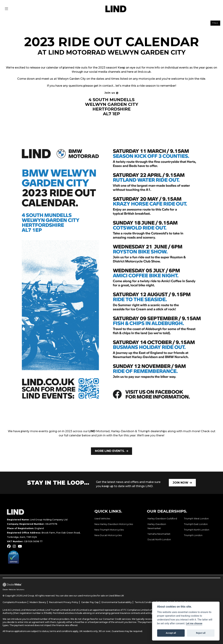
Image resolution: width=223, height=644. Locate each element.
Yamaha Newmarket (159, 534)
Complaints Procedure (15, 602)
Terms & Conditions (145, 602)
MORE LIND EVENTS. (110, 451)
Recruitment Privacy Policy (64, 602)
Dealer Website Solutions (14, 590)
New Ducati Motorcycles (108, 535)
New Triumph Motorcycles (109, 530)
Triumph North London (197, 530)
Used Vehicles (102, 519)
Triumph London (193, 535)
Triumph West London (196, 519)
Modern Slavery (38, 602)
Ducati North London (159, 539)
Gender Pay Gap (90, 602)
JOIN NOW (180, 483)
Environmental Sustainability (117, 602)
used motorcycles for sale (91, 596)
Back (215, 23)
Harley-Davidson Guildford (162, 519)
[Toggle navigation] (6, 9)
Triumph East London (196, 524)
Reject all (201, 633)
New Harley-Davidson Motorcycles (114, 524)
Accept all (171, 633)
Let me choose (194, 624)
